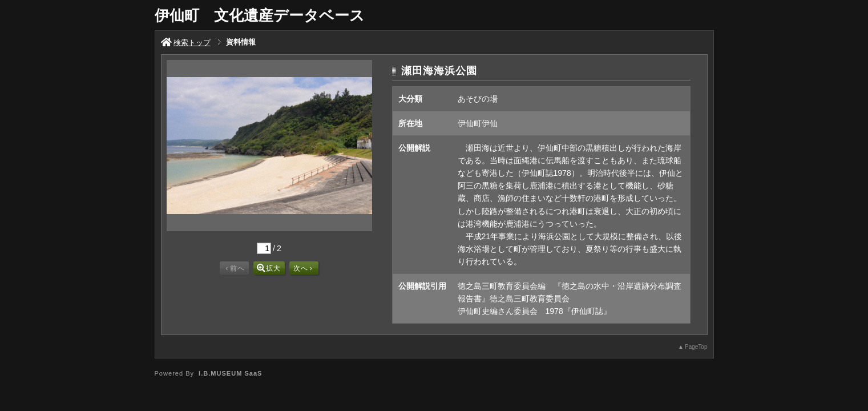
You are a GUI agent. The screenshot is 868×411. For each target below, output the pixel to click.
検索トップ (186, 43)
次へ (303, 268)
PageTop (696, 347)
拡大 (269, 268)
